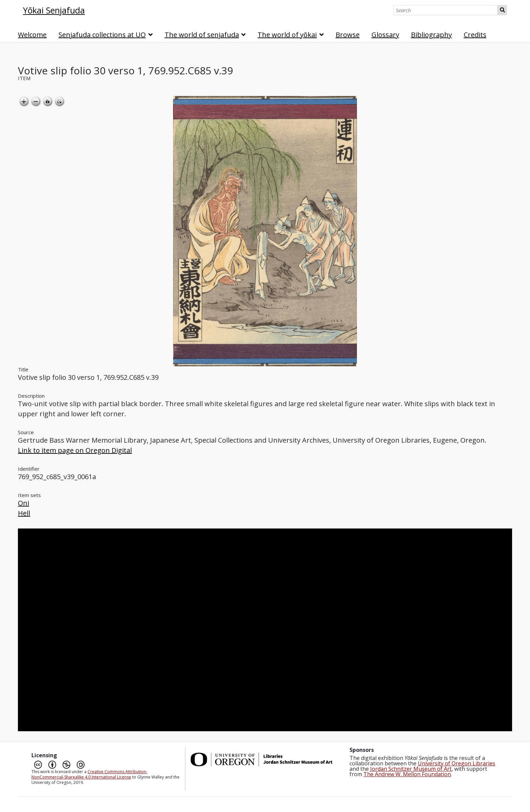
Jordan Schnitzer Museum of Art (411, 769)
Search (502, 10)
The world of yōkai (287, 35)
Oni (23, 503)
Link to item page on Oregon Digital (75, 450)
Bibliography (431, 35)
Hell (24, 513)
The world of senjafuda (202, 35)
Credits (475, 35)
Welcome (32, 35)
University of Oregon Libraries (456, 763)
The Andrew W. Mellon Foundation (407, 774)
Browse (348, 35)
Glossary (385, 35)
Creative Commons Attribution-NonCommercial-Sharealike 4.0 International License (89, 774)
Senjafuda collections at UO (102, 35)
